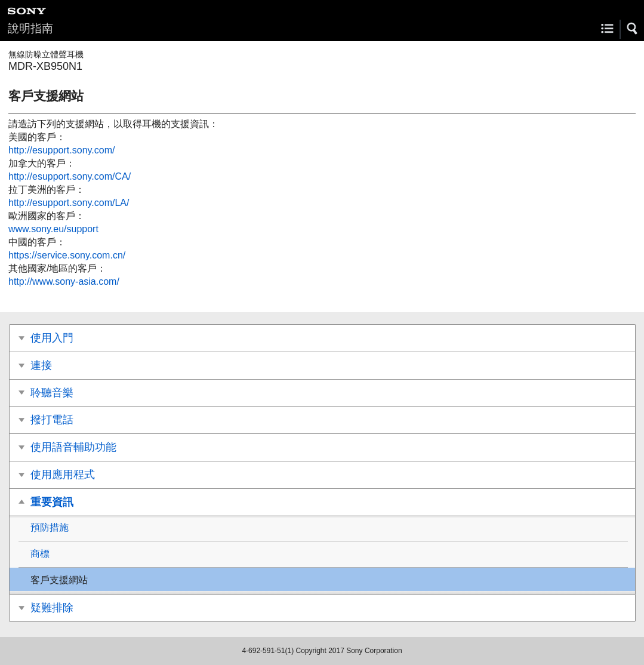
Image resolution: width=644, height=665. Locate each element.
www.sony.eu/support (53, 229)
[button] (633, 29)
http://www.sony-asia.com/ (64, 281)
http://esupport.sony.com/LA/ (69, 203)
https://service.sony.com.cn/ (67, 255)
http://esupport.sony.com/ (61, 150)
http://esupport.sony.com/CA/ (70, 176)
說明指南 (30, 28)
